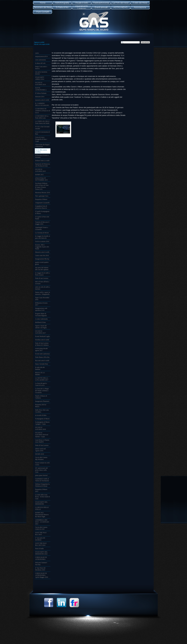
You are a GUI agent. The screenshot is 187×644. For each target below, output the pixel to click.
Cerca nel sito (145, 42)
